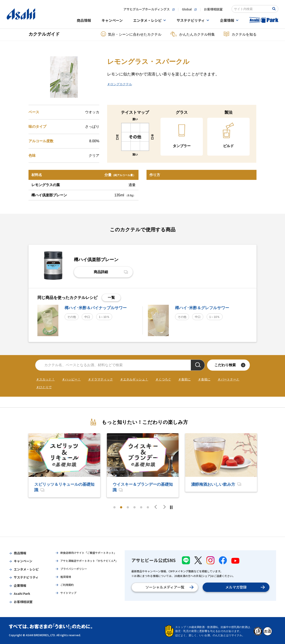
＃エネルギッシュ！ (134, 379)
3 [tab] (128, 507)
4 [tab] (134, 507)
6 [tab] (148, 507)
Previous (157, 507)
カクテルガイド (44, 34)
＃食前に (184, 379)
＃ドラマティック (100, 379)
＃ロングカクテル (120, 84)
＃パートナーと (228, 379)
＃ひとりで (44, 387)
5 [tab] (141, 507)
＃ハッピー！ (71, 379)
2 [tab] (121, 507)
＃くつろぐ (163, 379)
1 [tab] (114, 507)
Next (164, 507)
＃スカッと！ (45, 379)
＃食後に (204, 379)
